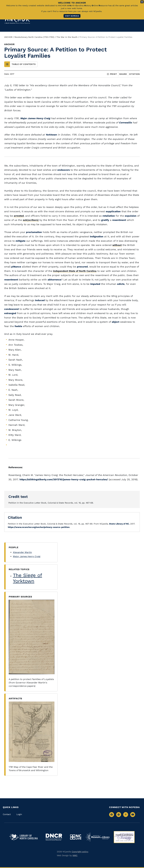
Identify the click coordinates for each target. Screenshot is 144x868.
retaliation (109, 216)
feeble (18, 326)
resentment (119, 220)
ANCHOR (8, 37)
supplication (113, 211)
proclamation (34, 232)
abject (116, 322)
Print (112, 74)
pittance (16, 267)
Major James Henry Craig (27, 556)
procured (82, 267)
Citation (134, 74)
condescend (11, 309)
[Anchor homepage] (17, 20)
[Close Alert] (142, 2)
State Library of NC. (119, 524)
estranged (10, 313)
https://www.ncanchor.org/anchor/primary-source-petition (39, 527)
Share (123, 74)
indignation (97, 236)
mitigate (21, 241)
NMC (75, 855)
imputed (95, 284)
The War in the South (67, 37)
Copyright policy (80, 852)
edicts (121, 284)
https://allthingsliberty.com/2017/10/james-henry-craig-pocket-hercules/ (64, 479)
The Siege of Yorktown (27, 578)
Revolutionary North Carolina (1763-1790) (34, 37)
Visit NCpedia (72, 16)
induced (40, 300)
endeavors (64, 170)
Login (19, 814)
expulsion (131, 216)
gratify (105, 220)
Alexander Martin (22, 552)
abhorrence (54, 280)
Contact (7, 814)
